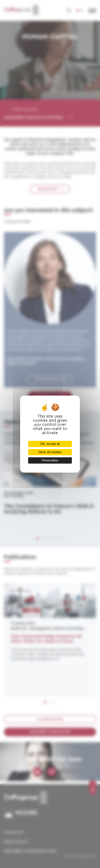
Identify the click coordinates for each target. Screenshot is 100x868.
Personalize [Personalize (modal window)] (50, 460)
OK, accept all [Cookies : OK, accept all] (50, 444)
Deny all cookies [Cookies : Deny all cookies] (50, 452)
